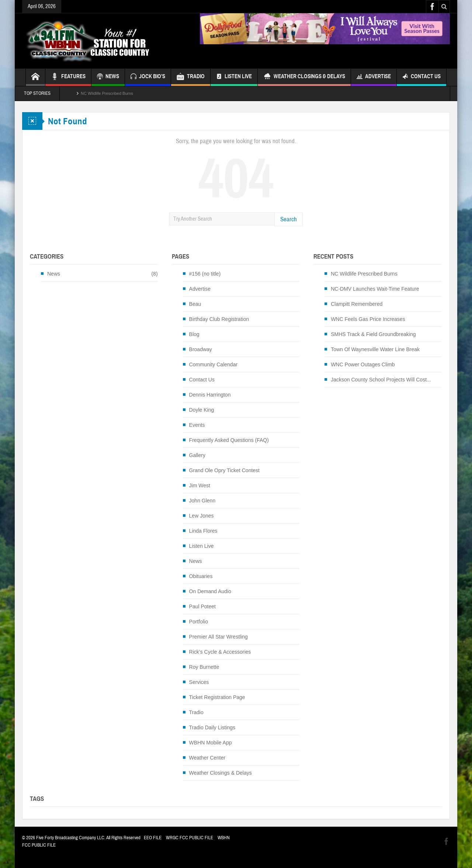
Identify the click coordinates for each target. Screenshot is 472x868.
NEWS (108, 77)
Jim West (200, 485)
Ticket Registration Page (217, 697)
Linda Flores (203, 531)
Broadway (201, 349)
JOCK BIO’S (148, 77)
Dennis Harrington (210, 395)
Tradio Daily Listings (212, 727)
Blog (194, 334)
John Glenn (202, 501)
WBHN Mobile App (211, 743)
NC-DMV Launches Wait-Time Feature (375, 289)
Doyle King (202, 410)
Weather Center (207, 758)
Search (289, 219)
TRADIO (191, 77)
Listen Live (234, 77)
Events (197, 425)
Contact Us (421, 77)
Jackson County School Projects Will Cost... (381, 380)
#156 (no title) (205, 274)
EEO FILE (153, 838)
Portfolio (199, 622)
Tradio (196, 712)
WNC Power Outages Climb (363, 364)
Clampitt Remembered (357, 304)
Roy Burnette (204, 667)
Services (199, 682)
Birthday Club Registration (219, 319)
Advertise (374, 77)
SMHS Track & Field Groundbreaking (373, 334)
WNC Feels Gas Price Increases (368, 319)
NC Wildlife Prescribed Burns (107, 93)
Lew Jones (202, 516)
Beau (195, 304)
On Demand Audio (210, 591)
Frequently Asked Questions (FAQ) (229, 440)
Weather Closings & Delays (304, 77)
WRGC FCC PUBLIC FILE (190, 838)
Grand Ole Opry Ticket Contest (224, 470)
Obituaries (201, 576)
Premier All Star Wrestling (218, 637)
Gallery (197, 455)
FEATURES (68, 77)
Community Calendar (214, 364)
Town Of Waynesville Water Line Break (375, 349)
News (54, 274)
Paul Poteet (202, 606)
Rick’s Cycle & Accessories (220, 652)
